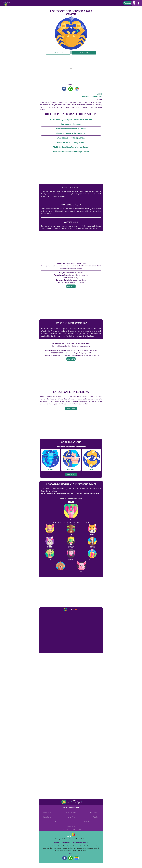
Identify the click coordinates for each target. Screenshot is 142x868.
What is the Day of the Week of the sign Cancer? (71, 147)
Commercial (66, 829)
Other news (85, 821)
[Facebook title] (64, 89)
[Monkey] (71, 555)
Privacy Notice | (67, 842)
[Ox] (71, 530)
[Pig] (82, 567)
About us (86, 842)
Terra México (94, 812)
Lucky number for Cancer (71, 124)
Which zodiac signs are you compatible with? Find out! (71, 119)
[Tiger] (92, 530)
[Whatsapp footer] (71, 858)
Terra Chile (47, 812)
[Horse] (92, 542)
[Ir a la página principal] (42, 614)
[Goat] (50, 555)
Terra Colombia (71, 812)
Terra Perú (47, 817)
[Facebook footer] (65, 858)
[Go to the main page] (6, 3)
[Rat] (50, 530)
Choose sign (71, 474)
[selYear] (71, 502)
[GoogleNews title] (77, 89)
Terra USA (71, 817)
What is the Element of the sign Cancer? (71, 133)
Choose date (71, 408)
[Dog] (60, 567)
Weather (96, 817)
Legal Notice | (58, 842)
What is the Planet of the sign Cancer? (71, 142)
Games (57, 821)
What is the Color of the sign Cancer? (71, 138)
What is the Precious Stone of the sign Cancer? (71, 152)
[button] (134, 3)
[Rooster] (92, 555)
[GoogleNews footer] (77, 858)
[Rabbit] (50, 542)
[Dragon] (71, 542)
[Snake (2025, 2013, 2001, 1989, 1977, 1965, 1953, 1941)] (71, 514)
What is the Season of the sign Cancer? (71, 129)
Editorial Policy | (78, 842)
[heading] (71, 286)
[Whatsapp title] (71, 89)
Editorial (77, 829)
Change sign (58, 53)
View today (84, 53)
